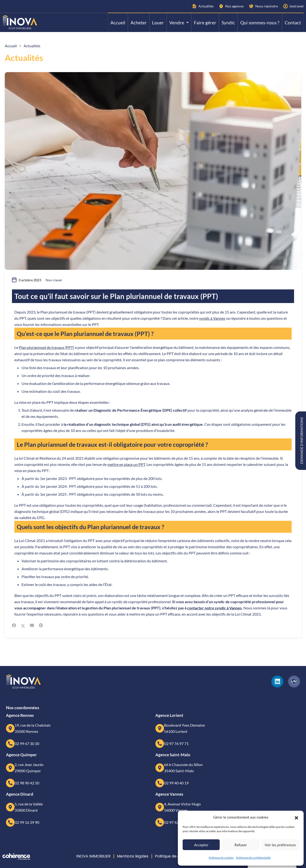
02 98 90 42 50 (27, 783)
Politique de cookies (221, 858)
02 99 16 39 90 (27, 822)
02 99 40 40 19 (176, 783)
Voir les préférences (280, 845)
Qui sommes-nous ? (260, 23)
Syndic (228, 23)
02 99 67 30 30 (27, 743)
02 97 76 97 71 (176, 743)
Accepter (201, 845)
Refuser (241, 845)
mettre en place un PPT (126, 464)
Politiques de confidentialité (253, 858)
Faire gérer (205, 23)
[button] (296, 817)
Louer (158, 23)
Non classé (54, 280)
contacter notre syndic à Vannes (214, 608)
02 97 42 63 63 (176, 822)
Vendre (179, 23)
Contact (293, 23)
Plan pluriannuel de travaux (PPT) (46, 347)
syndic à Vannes (212, 318)
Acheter (139, 23)
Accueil (118, 23)
